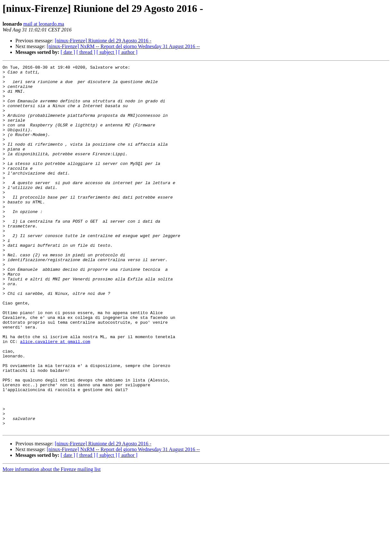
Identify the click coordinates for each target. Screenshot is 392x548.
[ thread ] (86, 52)
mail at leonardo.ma (44, 24)
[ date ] (68, 52)
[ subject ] (107, 52)
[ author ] (128, 52)
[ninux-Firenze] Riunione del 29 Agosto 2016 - (103, 41)
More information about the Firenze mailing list (52, 542)
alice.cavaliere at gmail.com (55, 397)
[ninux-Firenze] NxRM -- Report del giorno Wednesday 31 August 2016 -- (123, 46)
